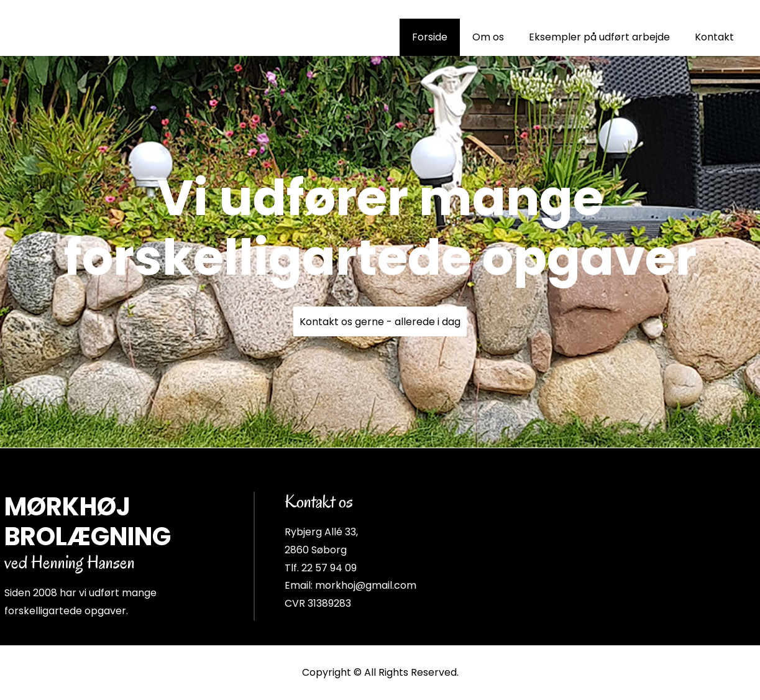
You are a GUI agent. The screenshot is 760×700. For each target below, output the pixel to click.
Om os (488, 37)
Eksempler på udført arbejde (599, 37)
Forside (430, 37)
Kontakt (714, 37)
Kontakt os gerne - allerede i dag (380, 322)
